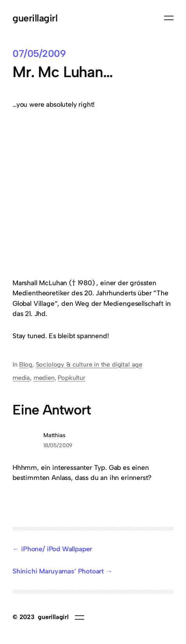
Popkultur (71, 378)
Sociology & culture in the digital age (89, 364)
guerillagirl (35, 18)
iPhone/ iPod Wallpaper (57, 549)
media (21, 378)
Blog (26, 364)
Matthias (54, 435)
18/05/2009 (58, 445)
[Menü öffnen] (169, 18)
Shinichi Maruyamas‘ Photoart (58, 571)
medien (44, 378)
